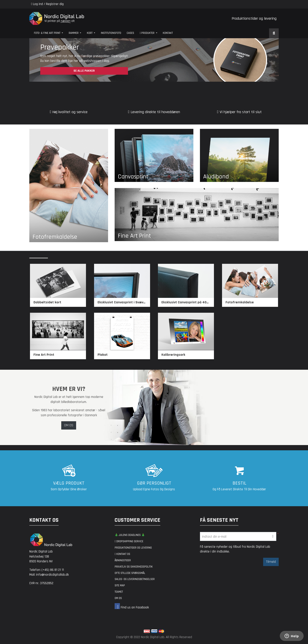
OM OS (69, 425)
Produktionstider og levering (254, 18)
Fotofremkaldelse (55, 237)
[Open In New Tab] (154, 60)
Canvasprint (133, 177)
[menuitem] (48, 33)
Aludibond (216, 177)
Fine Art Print (134, 236)
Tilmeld (271, 562)
